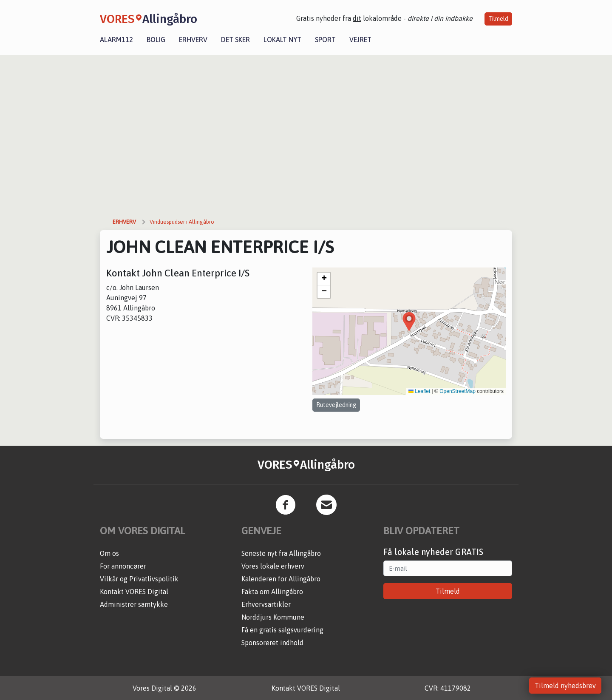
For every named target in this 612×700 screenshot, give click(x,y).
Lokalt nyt (282, 40)
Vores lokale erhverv (273, 566)
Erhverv (193, 40)
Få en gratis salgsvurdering (282, 630)
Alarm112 (116, 40)
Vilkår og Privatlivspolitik (139, 579)
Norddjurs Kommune (273, 617)
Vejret (360, 40)
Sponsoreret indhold (272, 643)
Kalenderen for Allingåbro (281, 579)
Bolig (156, 40)
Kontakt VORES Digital (134, 592)
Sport (325, 40)
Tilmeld (498, 19)
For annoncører (123, 566)
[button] (409, 322)
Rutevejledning (336, 405)
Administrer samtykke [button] (134, 604)
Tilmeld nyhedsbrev (565, 686)
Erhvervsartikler (266, 604)
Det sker (235, 40)
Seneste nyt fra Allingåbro (281, 553)
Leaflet (419, 391)
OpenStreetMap (458, 391)
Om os (109, 553)
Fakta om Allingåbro (272, 592)
